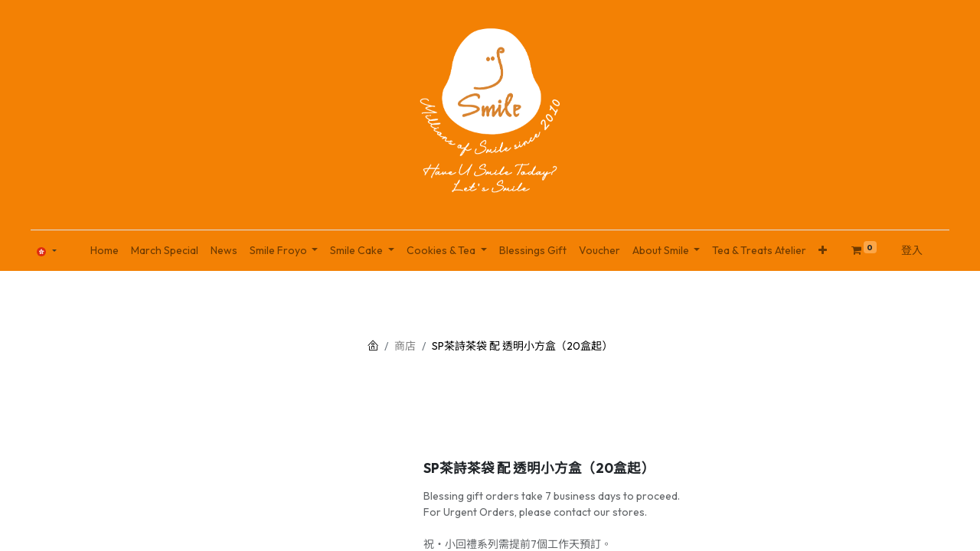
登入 (912, 250)
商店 (405, 346)
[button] (823, 251)
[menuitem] (105, 251)
